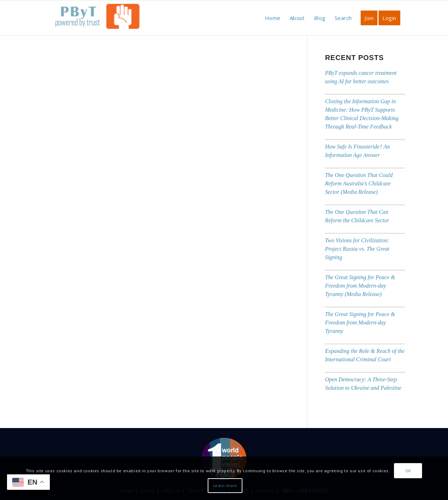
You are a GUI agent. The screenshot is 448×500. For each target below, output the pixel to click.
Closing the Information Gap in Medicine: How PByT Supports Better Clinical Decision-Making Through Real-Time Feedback (362, 114)
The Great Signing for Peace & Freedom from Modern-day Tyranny (360, 323)
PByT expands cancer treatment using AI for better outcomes (361, 77)
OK (408, 471)
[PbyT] (96, 21)
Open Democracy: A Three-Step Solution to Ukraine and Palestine (363, 384)
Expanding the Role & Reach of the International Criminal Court (365, 355)
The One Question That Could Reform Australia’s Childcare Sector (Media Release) (359, 183)
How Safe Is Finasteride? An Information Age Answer (357, 151)
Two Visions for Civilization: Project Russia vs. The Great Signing (357, 249)
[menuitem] (273, 18)
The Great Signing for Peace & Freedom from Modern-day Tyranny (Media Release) (360, 286)
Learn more (225, 485)
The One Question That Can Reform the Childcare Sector (357, 216)
